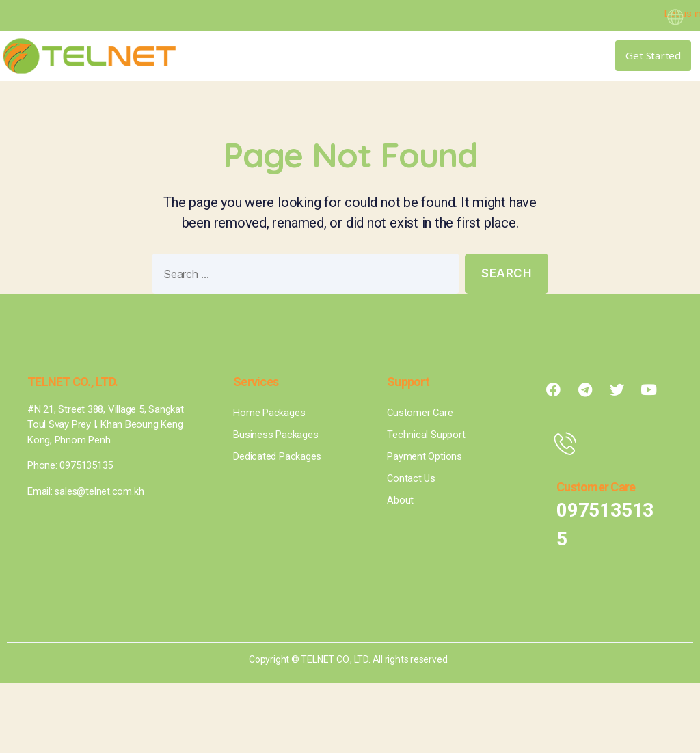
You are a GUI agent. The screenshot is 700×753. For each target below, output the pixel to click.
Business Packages (275, 435)
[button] (524, 56)
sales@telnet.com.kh (100, 491)
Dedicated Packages (277, 456)
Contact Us (412, 478)
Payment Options (425, 456)
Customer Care (420, 413)
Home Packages (269, 413)
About (400, 500)
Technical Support (426, 435)
